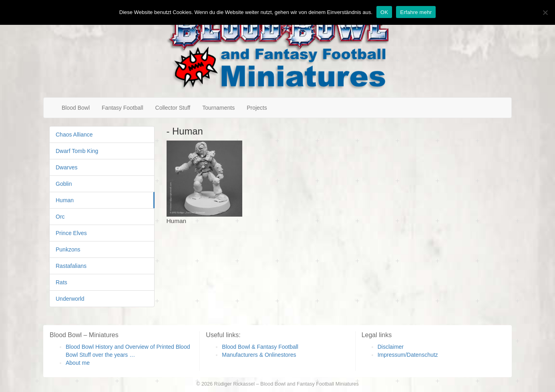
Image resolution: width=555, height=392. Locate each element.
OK (384, 12)
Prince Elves (71, 233)
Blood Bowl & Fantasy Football (260, 347)
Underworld (70, 299)
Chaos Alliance (74, 135)
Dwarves (66, 167)
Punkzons (68, 249)
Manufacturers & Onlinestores (259, 355)
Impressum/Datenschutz (408, 355)
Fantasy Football (123, 108)
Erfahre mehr (416, 12)
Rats (61, 282)
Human (65, 200)
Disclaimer (391, 347)
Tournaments (218, 108)
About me (78, 363)
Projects (257, 108)
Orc (60, 217)
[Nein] (545, 12)
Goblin (64, 184)
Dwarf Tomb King (77, 151)
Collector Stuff (173, 108)
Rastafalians (71, 266)
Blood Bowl (76, 108)
